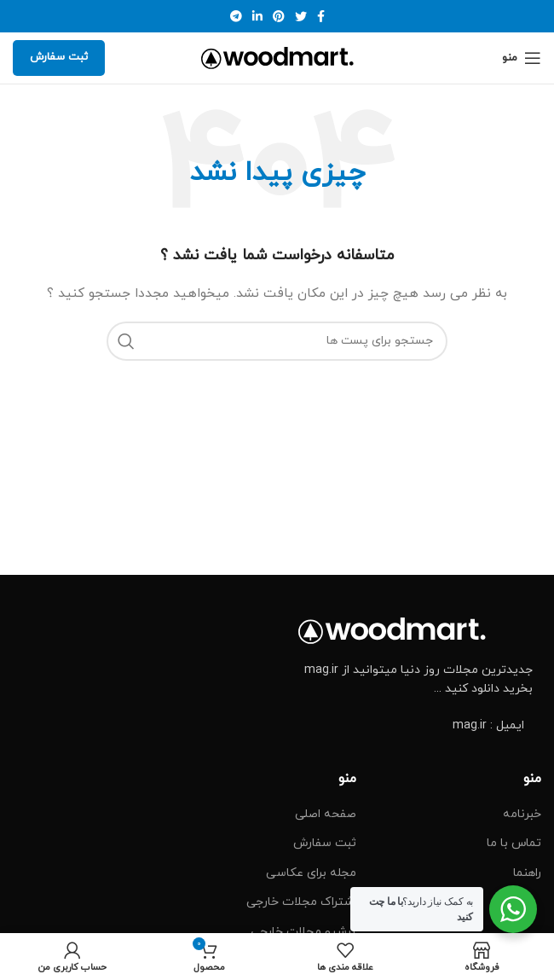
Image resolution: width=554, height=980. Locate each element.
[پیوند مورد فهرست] (415, 726)
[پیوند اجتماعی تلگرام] (236, 16)
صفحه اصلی (326, 814)
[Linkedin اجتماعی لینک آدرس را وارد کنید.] (257, 16)
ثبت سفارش (59, 57)
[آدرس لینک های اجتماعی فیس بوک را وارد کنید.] (321, 16)
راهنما (527, 873)
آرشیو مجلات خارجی (303, 932)
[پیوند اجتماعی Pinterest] (279, 16)
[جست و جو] (277, 341)
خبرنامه (522, 814)
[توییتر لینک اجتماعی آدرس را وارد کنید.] (301, 16)
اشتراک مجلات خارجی (301, 902)
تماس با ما (514, 843)
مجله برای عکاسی (311, 873)
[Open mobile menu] (522, 58)
